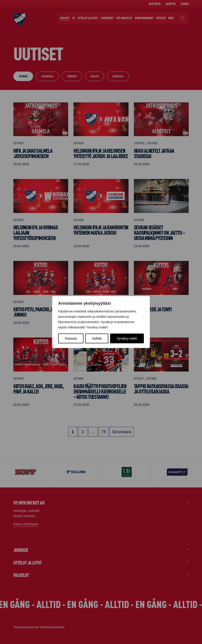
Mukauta (71, 338)
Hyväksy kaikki (127, 338)
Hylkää (97, 338)
